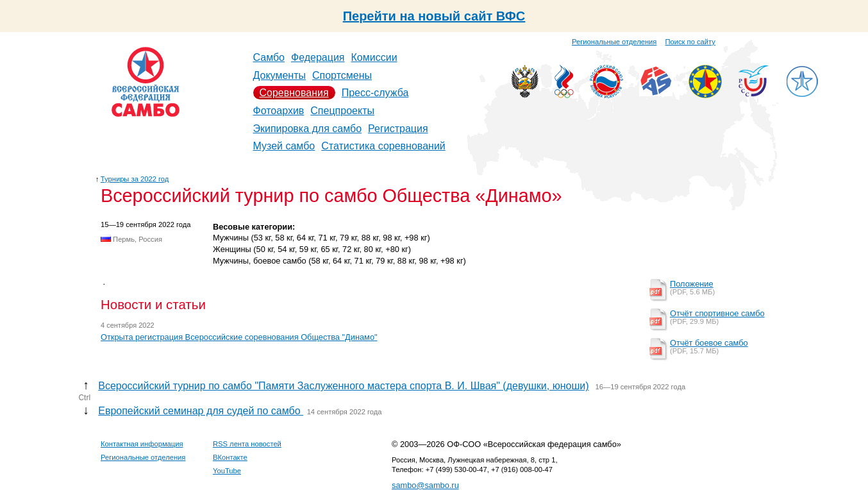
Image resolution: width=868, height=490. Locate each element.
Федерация (318, 57)
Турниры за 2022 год (135, 179)
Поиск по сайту (690, 42)
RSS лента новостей (247, 444)
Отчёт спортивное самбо (717, 313)
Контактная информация (142, 444)
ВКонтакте (230, 457)
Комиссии (374, 57)
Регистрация (398, 129)
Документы (280, 75)
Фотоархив (279, 111)
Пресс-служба (375, 93)
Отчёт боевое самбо (709, 343)
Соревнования (294, 93)
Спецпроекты (342, 111)
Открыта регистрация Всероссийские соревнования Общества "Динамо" (239, 337)
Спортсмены (342, 75)
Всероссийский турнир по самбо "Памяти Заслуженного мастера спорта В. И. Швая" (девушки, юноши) (343, 386)
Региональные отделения (614, 42)
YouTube (227, 471)
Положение (692, 284)
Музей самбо (284, 146)
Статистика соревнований (383, 146)
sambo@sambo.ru (425, 485)
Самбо (269, 57)
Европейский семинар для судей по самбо (201, 411)
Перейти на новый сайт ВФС (434, 16)
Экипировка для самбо (308, 129)
